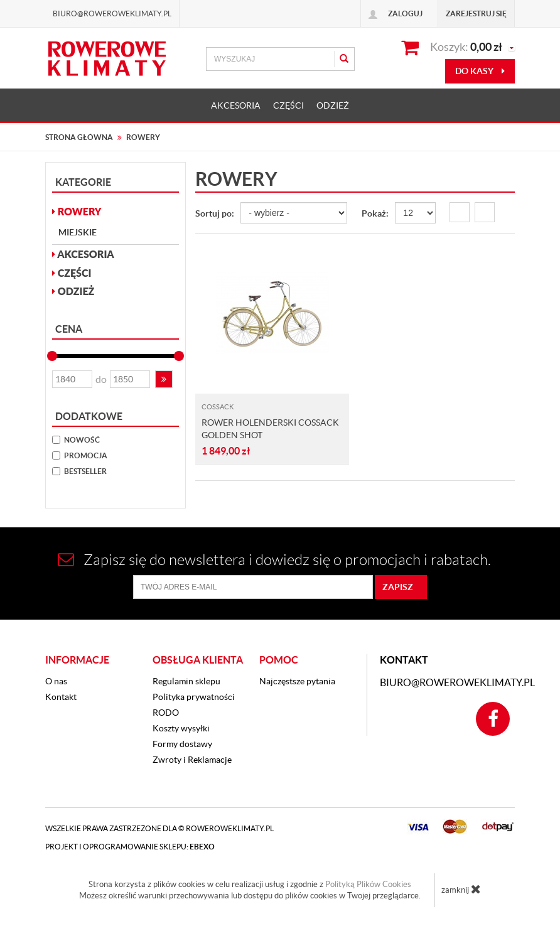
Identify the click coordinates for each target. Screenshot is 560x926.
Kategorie (83, 182)
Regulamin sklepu (186, 681)
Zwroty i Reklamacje (192, 760)
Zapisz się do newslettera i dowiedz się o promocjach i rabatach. (274, 560)
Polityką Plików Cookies (368, 884)
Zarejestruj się (476, 13)
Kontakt (61, 697)
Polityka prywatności (194, 697)
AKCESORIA (236, 105)
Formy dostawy (182, 744)
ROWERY (77, 211)
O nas (56, 681)
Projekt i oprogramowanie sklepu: (130, 847)
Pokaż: (375, 213)
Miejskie (78, 232)
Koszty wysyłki (181, 728)
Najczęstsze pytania (297, 681)
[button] (164, 379)
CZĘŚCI (288, 105)
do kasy (480, 71)
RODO (166, 713)
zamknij (461, 889)
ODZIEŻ (333, 105)
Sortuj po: (215, 213)
